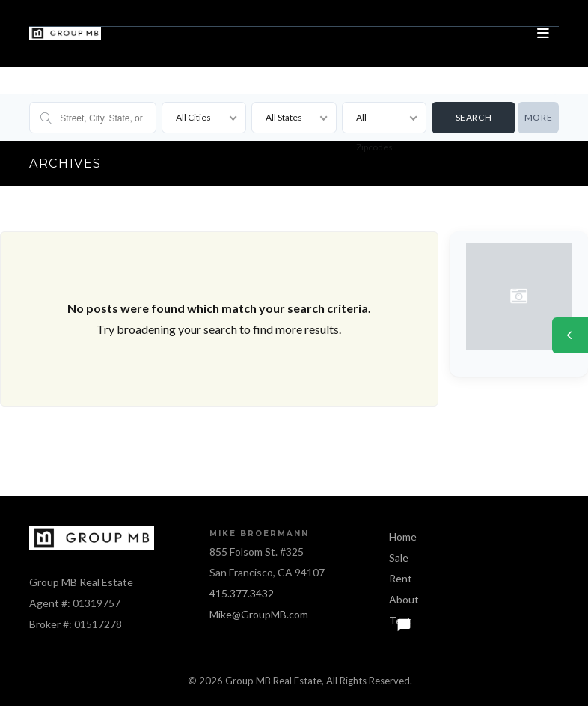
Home (403, 536)
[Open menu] (544, 34)
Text (400, 620)
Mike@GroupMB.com (259, 614)
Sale (399, 557)
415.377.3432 (242, 593)
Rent (401, 578)
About (404, 599)
